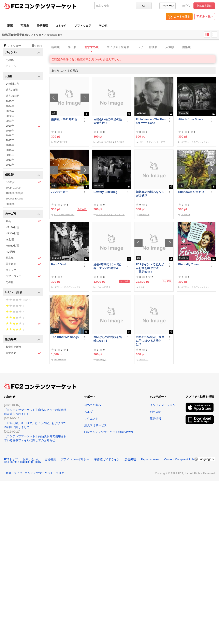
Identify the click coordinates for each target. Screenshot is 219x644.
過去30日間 (12, 96)
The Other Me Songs (65, 337)
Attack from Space (191, 119)
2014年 (10, 155)
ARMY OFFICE (61, 142)
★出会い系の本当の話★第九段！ (108, 121)
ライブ (18, 473)
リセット (37, 46)
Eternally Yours (188, 264)
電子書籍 (42, 26)
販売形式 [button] (23, 340)
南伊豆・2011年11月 (64, 119)
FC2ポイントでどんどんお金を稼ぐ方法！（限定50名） (150, 268)
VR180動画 (12, 227)
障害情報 (156, 419)
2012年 (10, 165)
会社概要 (50, 459)
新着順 (55, 47)
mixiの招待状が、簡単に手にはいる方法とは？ (150, 341)
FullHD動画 (12, 246)
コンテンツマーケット (50, 6)
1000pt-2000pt (14, 193)
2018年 (10, 135)
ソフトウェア (83, 26)
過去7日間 (12, 90)
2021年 (10, 121)
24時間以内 (12, 84)
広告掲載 (130, 459)
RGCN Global (60, 360)
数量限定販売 (14, 347)
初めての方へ (93, 405)
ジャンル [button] (23, 53)
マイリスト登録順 (118, 47)
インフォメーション (163, 405)
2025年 (10, 101)
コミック (61, 26)
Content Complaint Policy (180, 459)
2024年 (10, 106)
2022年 (10, 116)
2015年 (10, 150)
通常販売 (23, 353)
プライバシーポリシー (75, 459)
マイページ (167, 6)
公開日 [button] (23, 76)
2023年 (10, 111)
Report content (150, 459)
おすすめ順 (91, 47)
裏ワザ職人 (101, 360)
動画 (10, 26)
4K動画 (10, 240)
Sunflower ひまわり (191, 192)
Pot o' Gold (59, 264)
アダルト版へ (205, 16)
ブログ (60, 473)
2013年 (10, 160)
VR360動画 (12, 233)
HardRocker (144, 215)
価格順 (186, 47)
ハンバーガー (60, 192)
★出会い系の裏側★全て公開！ (110, 142)
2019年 (10, 131)
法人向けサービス (96, 425)
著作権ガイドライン (107, 459)
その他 (103, 26)
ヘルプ (88, 412)
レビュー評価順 (147, 47)
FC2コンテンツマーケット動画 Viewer (109, 432)
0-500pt (23, 182)
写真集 (25, 26)
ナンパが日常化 (103, 287)
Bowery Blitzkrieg (105, 192)
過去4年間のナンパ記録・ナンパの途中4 (107, 266)
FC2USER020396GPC (64, 215)
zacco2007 (143, 360)
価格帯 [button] (23, 175)
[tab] (134, 47)
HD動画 (10, 252)
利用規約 (156, 412)
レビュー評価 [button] (23, 292)
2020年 (23, 126)
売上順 (72, 47)
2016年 (10, 145)
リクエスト (91, 419)
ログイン (187, 6)
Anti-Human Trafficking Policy (23, 462)
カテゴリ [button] (23, 214)
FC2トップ (11, 459)
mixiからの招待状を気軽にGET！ (108, 339)
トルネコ (143, 287)
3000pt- (10, 204)
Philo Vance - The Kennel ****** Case (151, 121)
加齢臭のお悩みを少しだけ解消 (150, 194)
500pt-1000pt (13, 188)
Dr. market (186, 215)
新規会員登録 (204, 6)
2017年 (10, 140)
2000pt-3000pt (14, 199)
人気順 (170, 47)
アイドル (11, 66)
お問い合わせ (31, 459)
